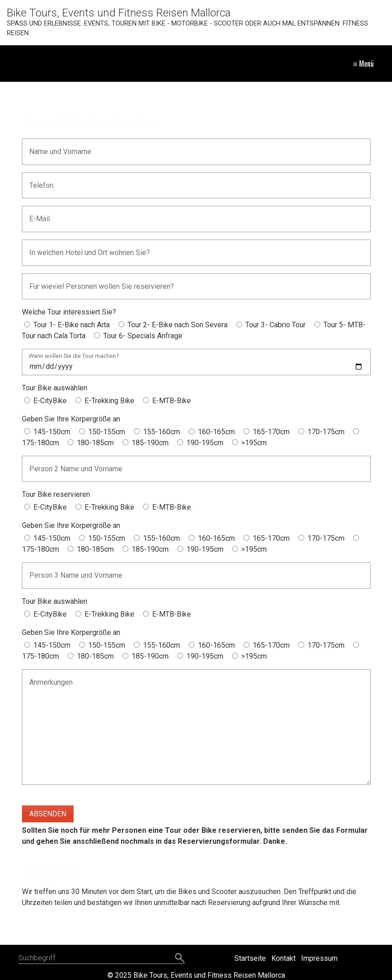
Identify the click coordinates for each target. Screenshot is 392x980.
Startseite (250, 958)
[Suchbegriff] (101, 959)
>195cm (254, 443)
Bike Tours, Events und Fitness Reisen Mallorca (119, 13)
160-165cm (216, 432)
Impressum (319, 958)
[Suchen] (180, 959)
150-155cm (107, 432)
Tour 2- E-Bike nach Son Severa (177, 325)
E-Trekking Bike (109, 401)
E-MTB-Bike (172, 401)
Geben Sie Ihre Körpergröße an (71, 419)
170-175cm (326, 432)
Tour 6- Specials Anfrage (143, 336)
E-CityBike (50, 401)
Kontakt (283, 958)
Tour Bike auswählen (55, 388)
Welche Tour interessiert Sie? (69, 312)
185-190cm (150, 443)
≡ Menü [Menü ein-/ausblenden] (363, 64)
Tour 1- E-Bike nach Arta (72, 325)
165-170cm (271, 432)
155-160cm (162, 432)
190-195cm (205, 443)
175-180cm (40, 443)
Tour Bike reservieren (56, 494)
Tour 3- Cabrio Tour (275, 325)
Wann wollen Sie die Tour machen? (74, 356)
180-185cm (95, 443)
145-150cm (52, 432)
